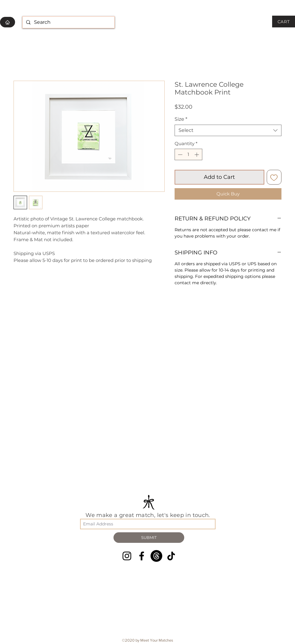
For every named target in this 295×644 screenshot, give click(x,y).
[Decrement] (180, 155)
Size (181, 119)
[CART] (284, 22)
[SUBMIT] (149, 538)
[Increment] (197, 155)
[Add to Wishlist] (274, 177)
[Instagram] (127, 556)
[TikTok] (171, 556)
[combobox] (228, 130)
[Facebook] (142, 556)
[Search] (68, 22)
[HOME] (8, 22)
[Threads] (156, 556)
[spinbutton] (188, 155)
